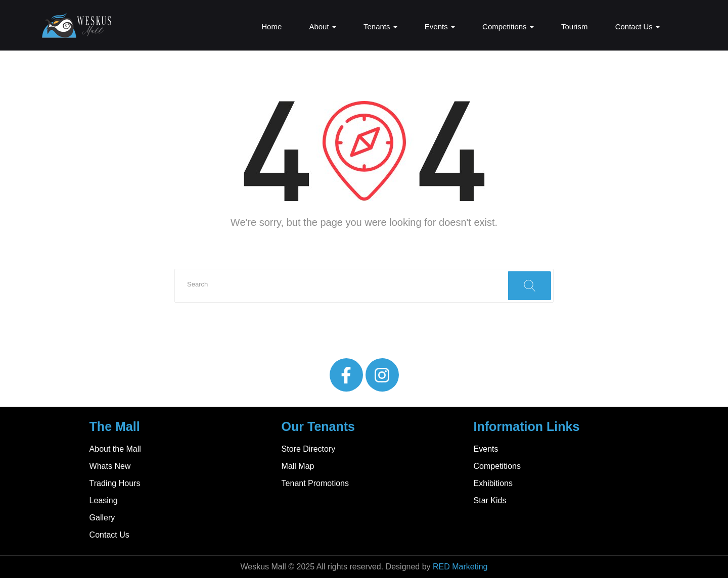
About (322, 27)
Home (271, 27)
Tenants (380, 27)
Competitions (508, 27)
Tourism (575, 27)
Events (440, 27)
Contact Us (638, 27)
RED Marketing (460, 567)
